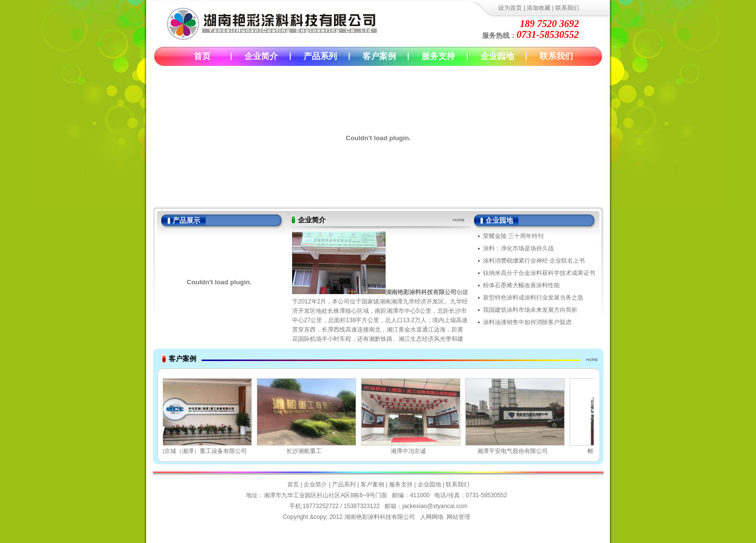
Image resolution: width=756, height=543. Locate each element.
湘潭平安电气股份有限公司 (517, 416)
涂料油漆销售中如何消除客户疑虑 (527, 322)
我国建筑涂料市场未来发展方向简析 (530, 310)
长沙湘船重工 (308, 416)
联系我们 (567, 8)
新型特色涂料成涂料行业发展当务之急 (533, 298)
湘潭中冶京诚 (413, 416)
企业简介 (261, 56)
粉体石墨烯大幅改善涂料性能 (521, 285)
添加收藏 (539, 8)
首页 (202, 56)
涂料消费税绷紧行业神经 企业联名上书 (534, 261)
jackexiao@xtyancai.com (435, 506)
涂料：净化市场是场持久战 (518, 248)
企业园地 (497, 56)
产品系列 (320, 56)
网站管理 (458, 517)
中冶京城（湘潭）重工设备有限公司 (204, 416)
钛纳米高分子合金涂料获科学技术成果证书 (539, 273)
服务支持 (438, 56)
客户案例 (379, 56)
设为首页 (510, 8)
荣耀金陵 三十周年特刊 (513, 236)
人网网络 (432, 517)
